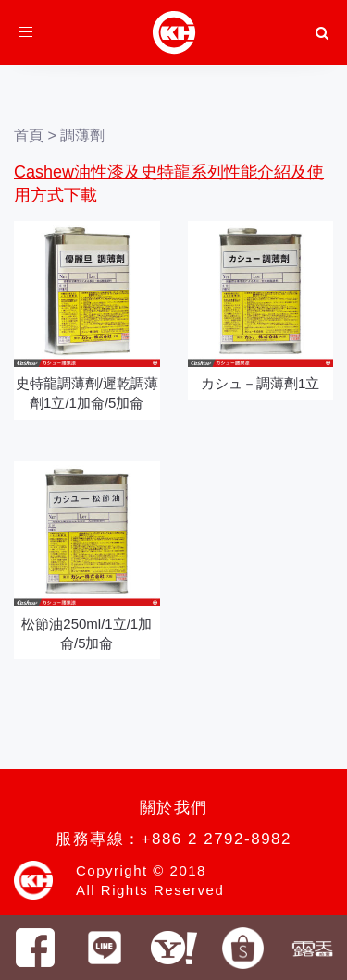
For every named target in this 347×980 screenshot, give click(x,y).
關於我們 (174, 808)
